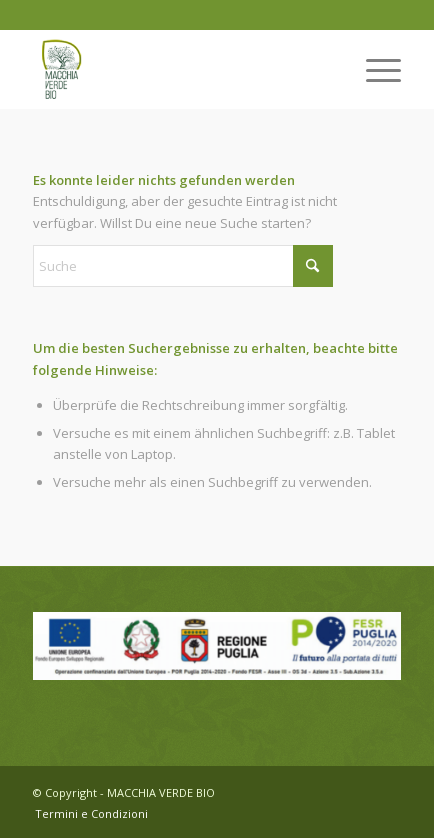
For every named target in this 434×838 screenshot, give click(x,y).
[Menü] (373, 69)
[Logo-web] (180, 69)
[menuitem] (373, 69)
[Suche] (183, 266)
